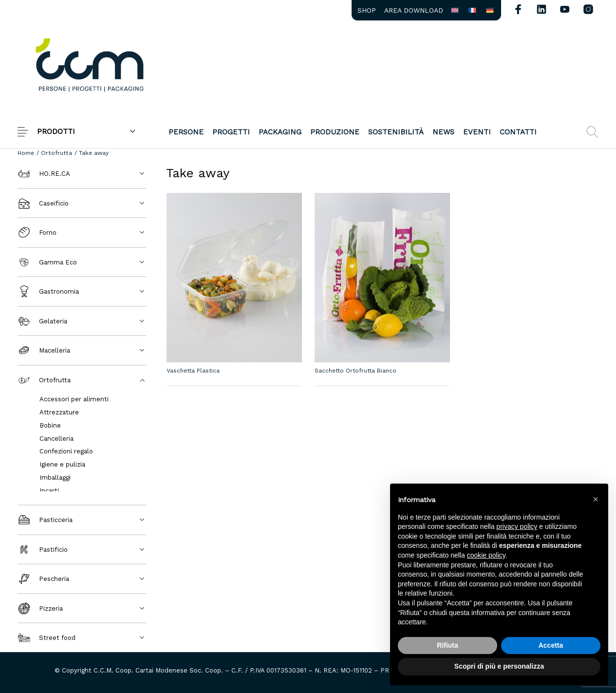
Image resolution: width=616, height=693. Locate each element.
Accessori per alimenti (74, 399)
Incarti (49, 491)
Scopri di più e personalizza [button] (499, 666)
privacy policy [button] (517, 526)
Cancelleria (56, 439)
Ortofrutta (56, 153)
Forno (37, 233)
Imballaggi (55, 478)
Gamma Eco (47, 262)
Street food (47, 638)
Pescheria (43, 579)
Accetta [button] (551, 645)
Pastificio (43, 550)
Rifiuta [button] (448, 645)
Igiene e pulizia (62, 464)
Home (26, 153)
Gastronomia (48, 291)
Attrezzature (59, 412)
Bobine (50, 425)
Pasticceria (45, 520)
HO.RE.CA (44, 174)
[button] (596, 499)
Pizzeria (40, 609)
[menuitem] (366, 10)
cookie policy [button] (486, 555)
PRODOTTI (56, 131)
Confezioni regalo (66, 451)
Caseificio (43, 203)
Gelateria (42, 321)
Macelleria (44, 350)
